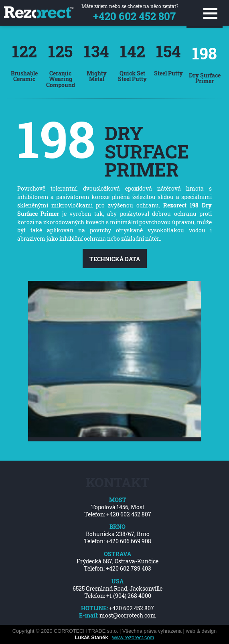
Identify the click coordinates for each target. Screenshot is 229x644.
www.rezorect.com (133, 637)
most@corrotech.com (128, 616)
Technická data (115, 259)
